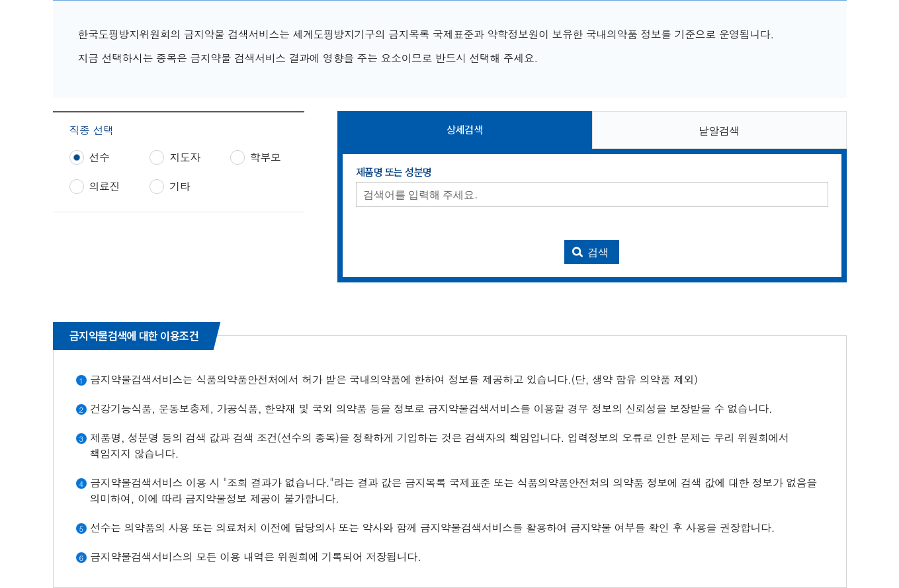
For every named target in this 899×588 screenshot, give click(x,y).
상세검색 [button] (464, 130)
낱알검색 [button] (719, 131)
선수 (100, 157)
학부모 (266, 157)
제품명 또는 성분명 (394, 173)
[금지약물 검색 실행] (592, 252)
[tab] (465, 130)
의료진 (105, 187)
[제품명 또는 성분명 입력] (592, 194)
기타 (180, 187)
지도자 (185, 157)
